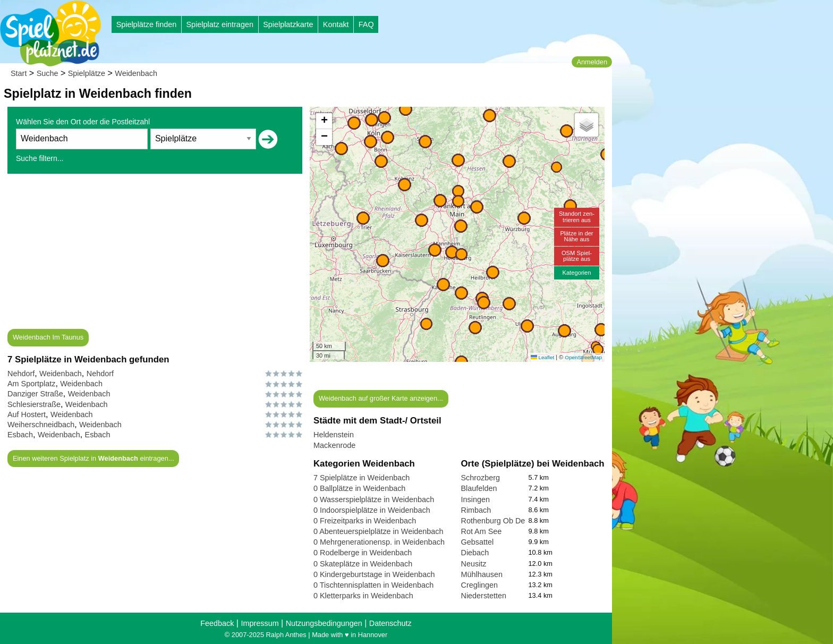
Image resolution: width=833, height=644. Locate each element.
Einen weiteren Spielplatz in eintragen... (93, 458)
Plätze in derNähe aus (576, 236)
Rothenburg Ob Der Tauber (507, 521)
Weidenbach (136, 73)
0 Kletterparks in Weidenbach (363, 596)
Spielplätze (87, 73)
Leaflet (542, 357)
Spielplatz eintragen (219, 24)
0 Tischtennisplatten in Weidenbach (373, 585)
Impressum (260, 623)
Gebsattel (478, 542)
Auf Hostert (27, 414)
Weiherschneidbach (41, 425)
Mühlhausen (482, 574)
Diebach (475, 553)
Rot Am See (482, 531)
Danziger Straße (35, 394)
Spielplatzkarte (288, 24)
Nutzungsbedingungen (324, 623)
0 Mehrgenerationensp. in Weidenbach (379, 542)
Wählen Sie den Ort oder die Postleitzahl (83, 122)
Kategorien (576, 273)
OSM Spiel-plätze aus (577, 256)
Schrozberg (481, 478)
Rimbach (476, 510)
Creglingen (480, 585)
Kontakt (336, 24)
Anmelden (592, 62)
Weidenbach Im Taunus (48, 337)
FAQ (366, 24)
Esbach (20, 435)
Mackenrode (334, 445)
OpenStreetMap (583, 357)
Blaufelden (479, 488)
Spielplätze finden (147, 24)
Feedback (217, 623)
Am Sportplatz (31, 384)
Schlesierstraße (34, 404)
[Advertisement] (155, 255)
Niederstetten (484, 596)
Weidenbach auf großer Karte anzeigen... (381, 398)
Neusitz (474, 564)
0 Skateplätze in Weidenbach (363, 564)
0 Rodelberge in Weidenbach (363, 553)
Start (19, 73)
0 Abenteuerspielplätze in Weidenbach (379, 531)
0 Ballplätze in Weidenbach (359, 488)
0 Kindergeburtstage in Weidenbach (374, 574)
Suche (48, 73)
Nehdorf (21, 374)
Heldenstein (334, 435)
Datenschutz (390, 623)
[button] (524, 218)
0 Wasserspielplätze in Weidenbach (374, 499)
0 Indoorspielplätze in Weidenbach (372, 510)
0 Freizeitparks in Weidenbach (365, 521)
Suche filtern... (40, 158)
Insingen (475, 499)
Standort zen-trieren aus (577, 217)
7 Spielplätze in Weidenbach (362, 478)
